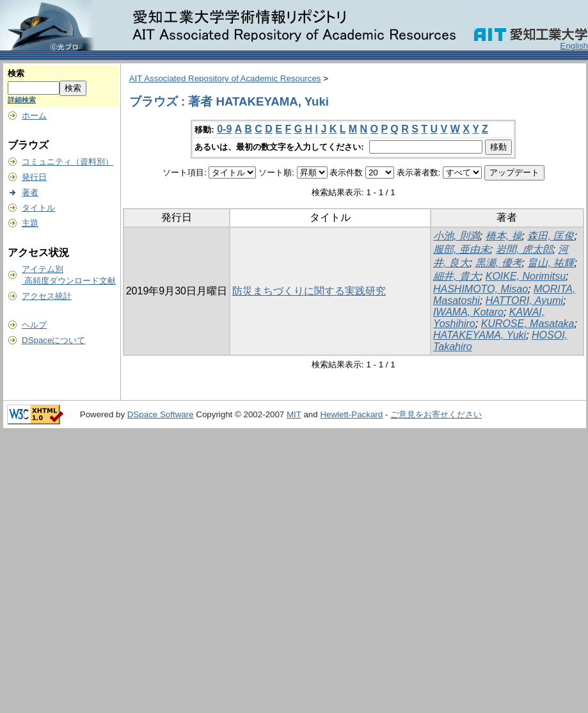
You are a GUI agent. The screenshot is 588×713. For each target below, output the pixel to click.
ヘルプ (34, 325)
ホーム (34, 116)
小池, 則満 (457, 236)
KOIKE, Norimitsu (526, 276)
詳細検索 (22, 100)
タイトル (38, 208)
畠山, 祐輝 (551, 263)
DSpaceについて (53, 340)
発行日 (34, 177)
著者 (30, 192)
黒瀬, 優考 (499, 263)
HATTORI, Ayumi (524, 300)
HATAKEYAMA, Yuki (480, 335)
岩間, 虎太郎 (524, 249)
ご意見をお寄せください (436, 414)
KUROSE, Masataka (528, 324)
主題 (30, 223)
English (574, 46)
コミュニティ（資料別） (68, 162)
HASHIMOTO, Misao (481, 289)
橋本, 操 (504, 236)
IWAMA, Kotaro (468, 312)
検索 (16, 73)
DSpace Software (161, 414)
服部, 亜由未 (462, 249)
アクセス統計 (47, 296)
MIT (294, 414)
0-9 (224, 129)
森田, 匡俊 (551, 236)
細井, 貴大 (457, 276)
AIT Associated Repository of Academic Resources (225, 78)
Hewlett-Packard (351, 414)
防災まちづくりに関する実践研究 (309, 291)
